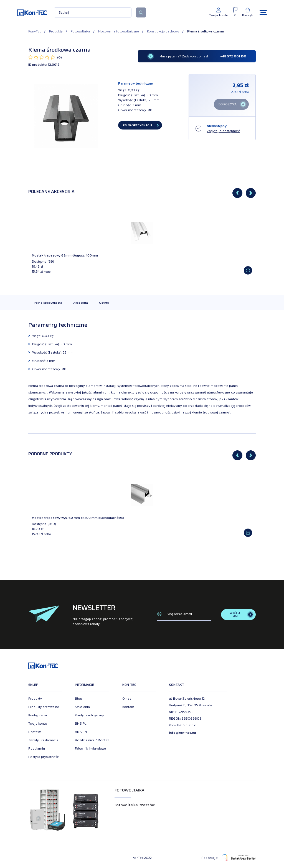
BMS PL (81, 724)
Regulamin (37, 748)
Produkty (56, 31)
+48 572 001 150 (233, 56)
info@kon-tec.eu (182, 733)
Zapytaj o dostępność (224, 131)
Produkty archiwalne (44, 707)
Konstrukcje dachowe (163, 31)
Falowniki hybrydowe (90, 748)
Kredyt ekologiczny (89, 715)
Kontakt (128, 707)
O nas (127, 699)
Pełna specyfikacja (48, 303)
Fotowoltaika (80, 31)
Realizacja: (229, 858)
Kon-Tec (35, 31)
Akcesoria (81, 303)
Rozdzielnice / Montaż (92, 740)
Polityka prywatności (44, 757)
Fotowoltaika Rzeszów (135, 805)
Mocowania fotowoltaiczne (119, 31)
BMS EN (81, 732)
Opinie (104, 303)
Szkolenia (82, 707)
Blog (78, 699)
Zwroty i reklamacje (43, 740)
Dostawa (35, 732)
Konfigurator (38, 715)
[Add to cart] (248, 270)
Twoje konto (38, 724)
